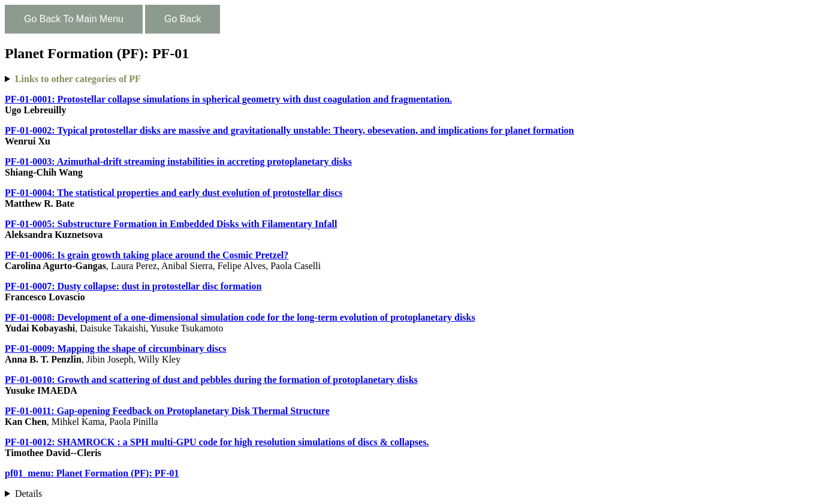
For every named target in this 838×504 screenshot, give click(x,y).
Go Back (183, 19)
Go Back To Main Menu (74, 19)
